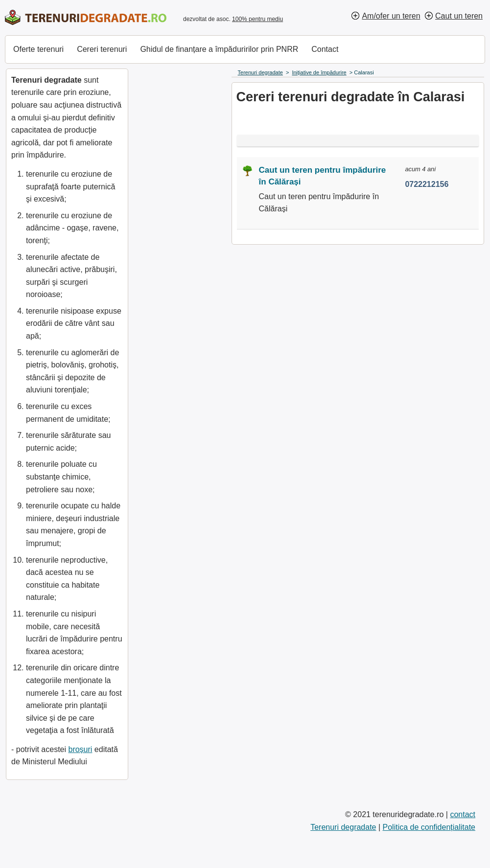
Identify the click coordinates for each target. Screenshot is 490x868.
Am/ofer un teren (391, 16)
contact (463, 814)
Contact (325, 49)
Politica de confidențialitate (429, 827)
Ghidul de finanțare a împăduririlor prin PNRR (219, 49)
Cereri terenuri (102, 49)
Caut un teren (459, 16)
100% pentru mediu (257, 19)
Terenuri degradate (343, 827)
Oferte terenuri (38, 49)
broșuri (80, 749)
